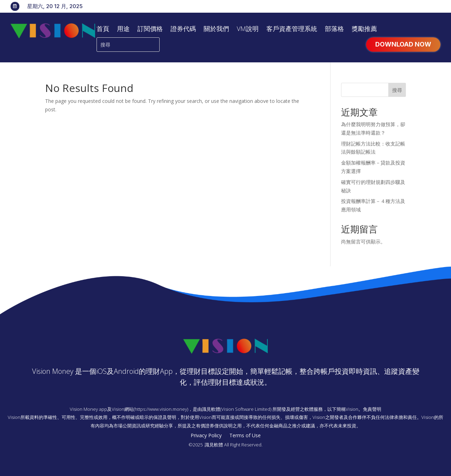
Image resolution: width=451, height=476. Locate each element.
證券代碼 (183, 29)
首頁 (103, 29)
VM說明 (248, 29)
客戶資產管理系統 (292, 29)
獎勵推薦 (364, 29)
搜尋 (397, 90)
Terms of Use (245, 436)
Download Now (403, 44)
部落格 (334, 29)
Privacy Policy (206, 436)
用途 (123, 29)
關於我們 (216, 29)
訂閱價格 (150, 29)
